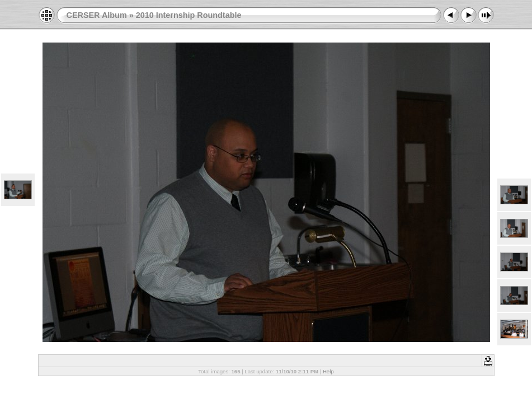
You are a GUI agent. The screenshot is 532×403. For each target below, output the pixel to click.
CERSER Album (97, 15)
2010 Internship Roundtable (189, 15)
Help (328, 371)
